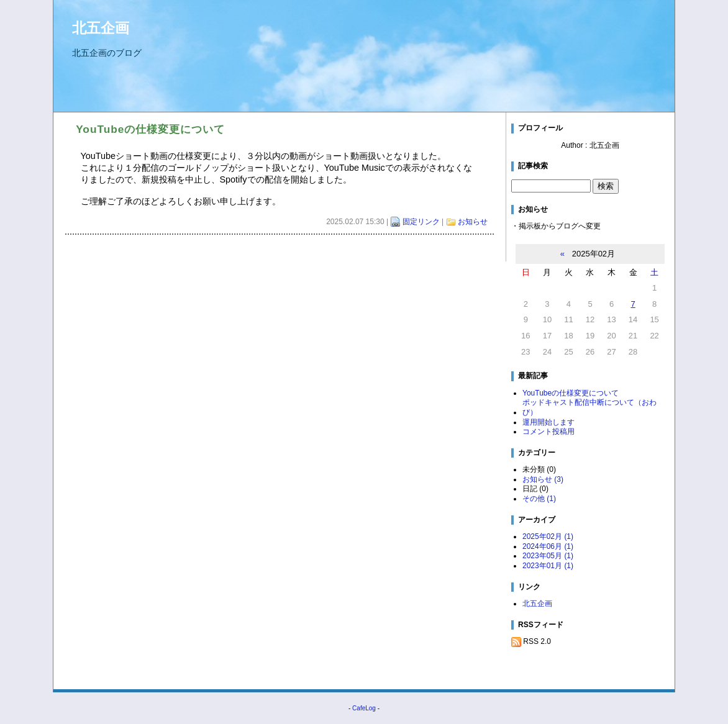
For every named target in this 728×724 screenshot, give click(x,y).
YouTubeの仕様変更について (571, 393)
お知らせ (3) (543, 479)
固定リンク (421, 222)
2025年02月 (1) (548, 536)
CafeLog (364, 708)
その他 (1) (539, 499)
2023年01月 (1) (548, 566)
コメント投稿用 (548, 432)
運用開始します (548, 422)
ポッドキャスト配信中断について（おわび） (589, 407)
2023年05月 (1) (548, 556)
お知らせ (473, 222)
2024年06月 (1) (548, 546)
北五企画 (101, 28)
